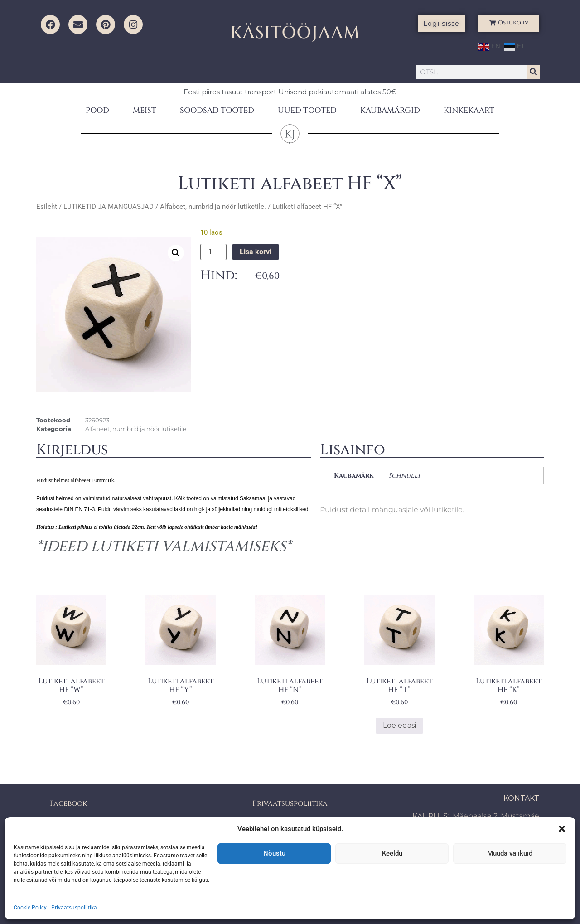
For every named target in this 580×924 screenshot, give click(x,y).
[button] (562, 829)
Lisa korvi (256, 252)
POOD (97, 110)
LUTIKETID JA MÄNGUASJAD (109, 207)
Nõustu (274, 853)
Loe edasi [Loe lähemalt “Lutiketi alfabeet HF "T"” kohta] (399, 725)
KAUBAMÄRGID (390, 110)
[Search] (533, 72)
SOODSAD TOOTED (217, 110)
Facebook (68, 803)
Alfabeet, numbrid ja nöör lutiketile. (213, 207)
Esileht (47, 207)
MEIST (145, 110)
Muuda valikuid (510, 853)
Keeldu (392, 853)
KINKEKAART (469, 110)
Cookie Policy (30, 908)
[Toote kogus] (213, 252)
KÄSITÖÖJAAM (295, 33)
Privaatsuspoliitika (74, 908)
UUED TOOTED (307, 110)
